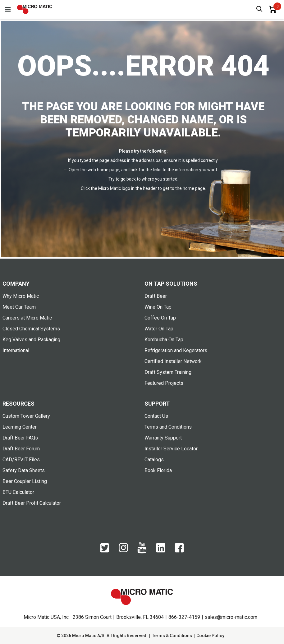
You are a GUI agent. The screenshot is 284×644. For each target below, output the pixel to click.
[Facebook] (179, 551)
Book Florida (158, 470)
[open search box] (259, 9)
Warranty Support (163, 438)
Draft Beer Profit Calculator (32, 503)
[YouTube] (142, 552)
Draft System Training (168, 372)
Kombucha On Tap (164, 340)
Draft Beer (156, 296)
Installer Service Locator (171, 449)
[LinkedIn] (161, 551)
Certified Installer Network (173, 361)
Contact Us (156, 416)
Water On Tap (159, 329)
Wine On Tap (158, 307)
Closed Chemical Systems (31, 329)
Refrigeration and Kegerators (176, 350)
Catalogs (154, 460)
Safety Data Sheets (24, 470)
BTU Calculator (18, 492)
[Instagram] (123, 551)
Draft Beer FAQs (20, 438)
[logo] (35, 9)
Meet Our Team (19, 307)
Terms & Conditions (172, 636)
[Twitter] (105, 551)
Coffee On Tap (160, 318)
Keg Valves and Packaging (31, 340)
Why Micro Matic (21, 296)
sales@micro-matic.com (231, 617)
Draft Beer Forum (21, 449)
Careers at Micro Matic (27, 318)
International (16, 350)
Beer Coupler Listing (25, 481)
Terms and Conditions (168, 427)
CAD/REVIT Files (21, 460)
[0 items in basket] (273, 9)
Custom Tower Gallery (26, 416)
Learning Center (20, 427)
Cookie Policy (210, 636)
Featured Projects (164, 383)
